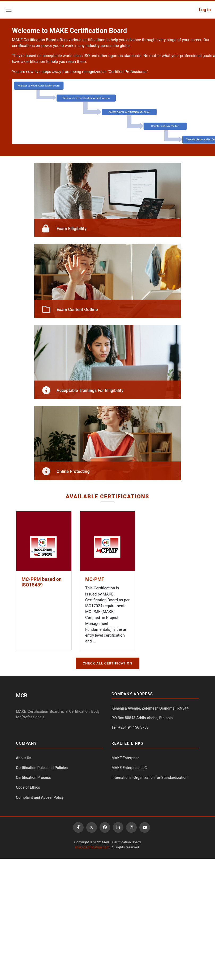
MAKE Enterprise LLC (129, 768)
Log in (205, 10)
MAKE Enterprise (126, 758)
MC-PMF (95, 579)
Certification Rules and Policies (42, 768)
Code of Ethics (28, 787)
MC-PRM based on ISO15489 (42, 582)
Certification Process (33, 778)
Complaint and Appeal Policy (40, 797)
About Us (23, 758)
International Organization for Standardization (149, 778)
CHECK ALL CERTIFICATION (108, 663)
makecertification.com (92, 847)
